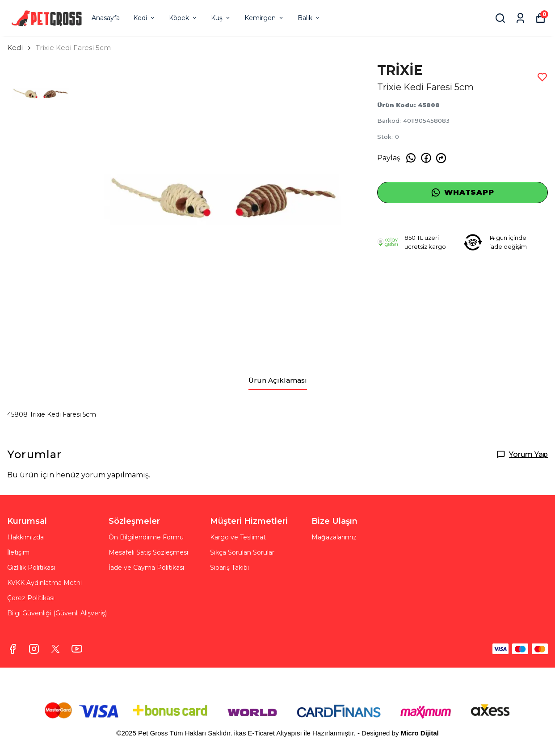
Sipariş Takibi (229, 568)
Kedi (144, 18)
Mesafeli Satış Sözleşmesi (148, 552)
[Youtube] (77, 649)
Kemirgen (264, 18)
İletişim (18, 552)
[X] (55, 649)
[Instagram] (34, 649)
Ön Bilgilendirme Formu (146, 537)
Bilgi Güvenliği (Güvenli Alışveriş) (57, 613)
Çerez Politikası (31, 598)
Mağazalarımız (334, 537)
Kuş (221, 18)
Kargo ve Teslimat (238, 537)
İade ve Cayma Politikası (146, 568)
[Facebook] (13, 649)
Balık (309, 18)
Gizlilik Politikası (31, 568)
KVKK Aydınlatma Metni (44, 583)
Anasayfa (106, 18)
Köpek (183, 18)
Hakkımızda (25, 537)
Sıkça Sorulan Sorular (242, 552)
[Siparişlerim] (520, 18)
